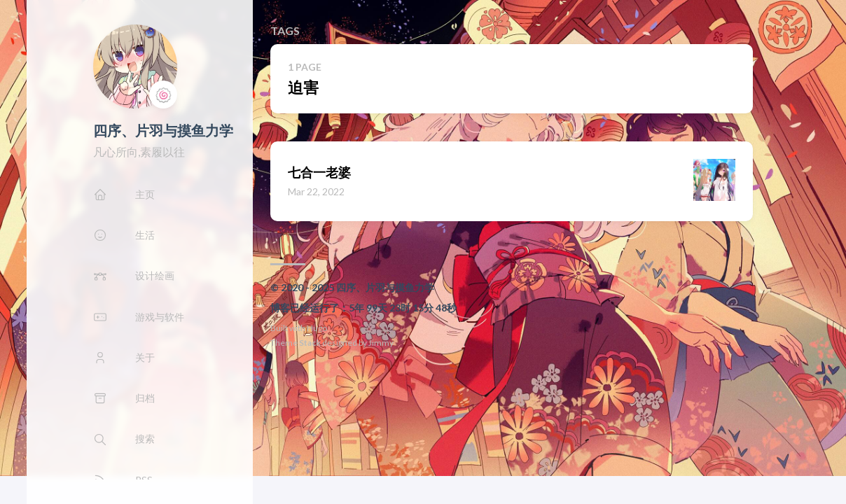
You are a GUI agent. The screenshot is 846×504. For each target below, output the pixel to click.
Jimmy (381, 343)
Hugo (317, 328)
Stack (310, 343)
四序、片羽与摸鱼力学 (163, 130)
